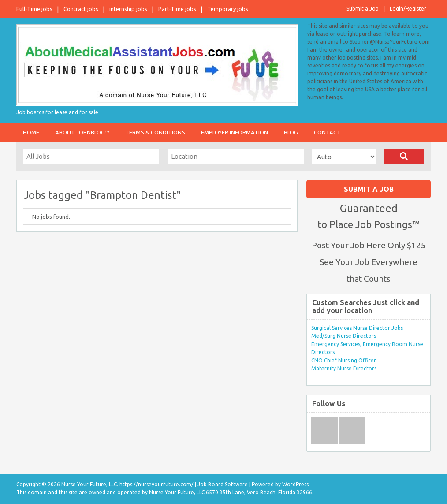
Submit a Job (363, 9)
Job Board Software (223, 484)
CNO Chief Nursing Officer (344, 360)
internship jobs (128, 9)
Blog (291, 132)
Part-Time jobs (177, 9)
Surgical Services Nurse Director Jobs (357, 328)
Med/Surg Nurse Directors (344, 336)
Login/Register (408, 9)
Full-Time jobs (34, 9)
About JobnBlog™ (82, 132)
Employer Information (235, 132)
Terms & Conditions (155, 132)
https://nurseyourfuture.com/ (156, 484)
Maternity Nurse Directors (344, 368)
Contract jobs (81, 9)
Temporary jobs (228, 9)
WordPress (295, 484)
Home (31, 132)
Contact (327, 132)
